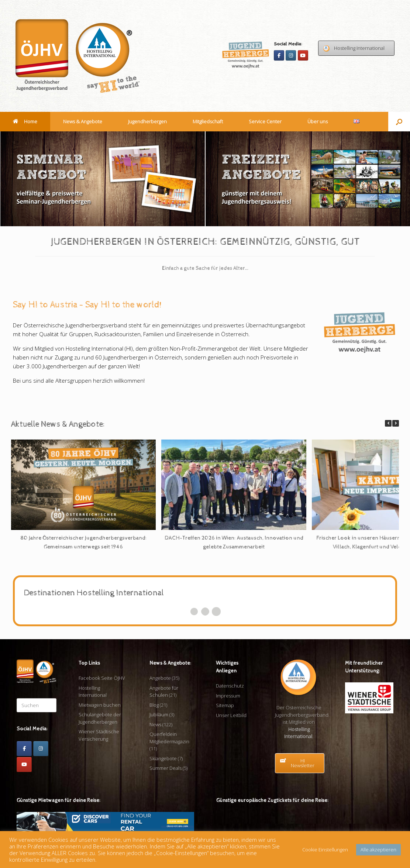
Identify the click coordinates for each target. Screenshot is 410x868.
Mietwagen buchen (100, 705)
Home (25, 121)
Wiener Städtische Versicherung (99, 735)
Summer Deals (166, 768)
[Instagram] (291, 55)
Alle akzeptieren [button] (378, 850)
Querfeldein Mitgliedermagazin (169, 738)
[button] (399, 122)
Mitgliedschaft (208, 121)
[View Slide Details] (103, 179)
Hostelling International (93, 692)
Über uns (318, 121)
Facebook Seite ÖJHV (102, 678)
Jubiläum (159, 714)
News (155, 724)
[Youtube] (303, 55)
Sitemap (225, 705)
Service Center (265, 121)
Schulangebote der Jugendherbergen (100, 718)
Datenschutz (230, 686)
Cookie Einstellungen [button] (325, 850)
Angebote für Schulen (164, 692)
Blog (154, 705)
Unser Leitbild (231, 715)
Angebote (160, 678)
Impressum (228, 696)
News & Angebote (83, 121)
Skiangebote (163, 758)
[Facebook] (279, 55)
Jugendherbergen (147, 121)
